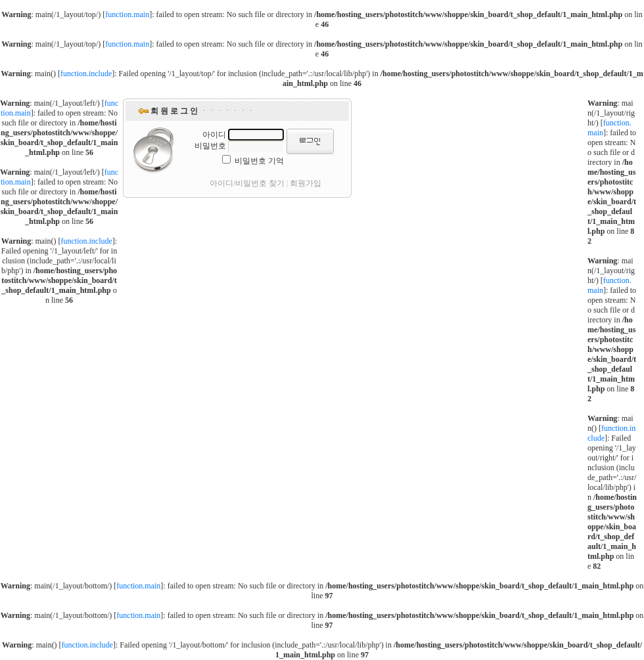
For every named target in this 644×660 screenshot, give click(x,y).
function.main (127, 14)
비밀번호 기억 (259, 161)
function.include (86, 74)
